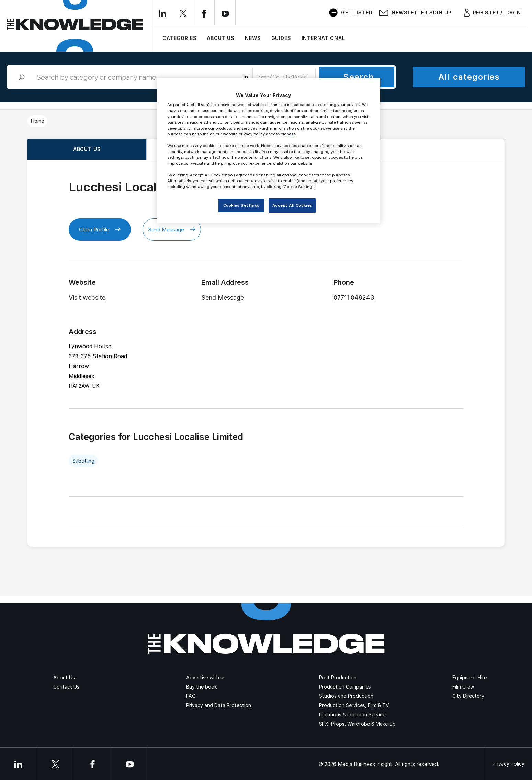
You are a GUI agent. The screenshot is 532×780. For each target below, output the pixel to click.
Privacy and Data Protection (219, 705)
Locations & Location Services (353, 715)
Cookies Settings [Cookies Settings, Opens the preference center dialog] (241, 205)
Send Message (172, 229)
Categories (179, 38)
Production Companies (345, 687)
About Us (221, 38)
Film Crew (463, 687)
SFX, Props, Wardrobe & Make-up (357, 724)
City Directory (468, 696)
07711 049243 (354, 298)
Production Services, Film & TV (354, 705)
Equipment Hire (469, 677)
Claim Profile (100, 229)
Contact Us (66, 687)
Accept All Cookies (292, 205)
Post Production (338, 677)
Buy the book (201, 687)
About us (87, 149)
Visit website (87, 298)
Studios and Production (346, 696)
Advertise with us (206, 677)
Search (359, 77)
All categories (469, 77)
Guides (281, 38)
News (253, 38)
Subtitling (83, 461)
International (323, 38)
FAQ (191, 696)
